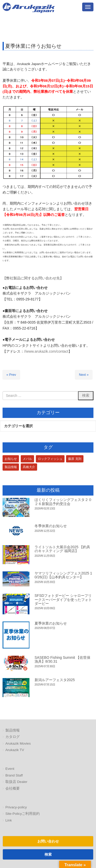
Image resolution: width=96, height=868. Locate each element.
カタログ (13, 737)
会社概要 (13, 788)
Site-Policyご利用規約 (23, 814)
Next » (84, 375)
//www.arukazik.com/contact (46, 351)
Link (9, 820)
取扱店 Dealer (16, 782)
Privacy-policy (16, 807)
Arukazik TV (15, 750)
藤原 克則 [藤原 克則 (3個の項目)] (75, 459)
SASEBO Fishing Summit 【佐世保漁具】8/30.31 (62, 659)
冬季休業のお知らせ (51, 526)
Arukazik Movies (18, 743)
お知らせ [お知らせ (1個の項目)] (11, 459)
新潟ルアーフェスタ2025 (55, 680)
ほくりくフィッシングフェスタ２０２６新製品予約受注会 (63, 502)
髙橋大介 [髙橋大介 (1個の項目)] (29, 467)
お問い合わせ (48, 841)
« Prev (11, 375)
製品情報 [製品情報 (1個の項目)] (11, 467)
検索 (48, 854)
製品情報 (13, 730)
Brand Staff (14, 775)
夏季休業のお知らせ (51, 623)
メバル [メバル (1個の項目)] (27, 459)
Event (10, 769)
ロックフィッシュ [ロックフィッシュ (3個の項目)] (50, 459)
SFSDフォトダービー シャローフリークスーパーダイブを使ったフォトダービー (63, 600)
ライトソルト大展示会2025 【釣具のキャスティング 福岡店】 (62, 549)
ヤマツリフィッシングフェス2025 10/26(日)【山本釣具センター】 (63, 575)
